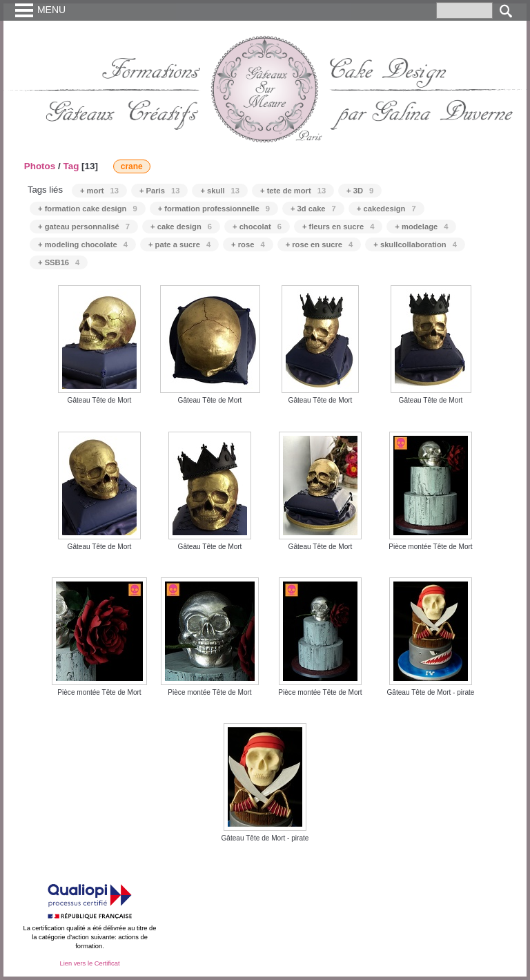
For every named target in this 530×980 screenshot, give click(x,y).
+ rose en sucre (320, 244)
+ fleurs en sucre (338, 227)
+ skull (220, 191)
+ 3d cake (313, 209)
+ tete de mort (293, 191)
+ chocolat (257, 227)
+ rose (248, 244)
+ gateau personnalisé (84, 227)
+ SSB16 (59, 262)
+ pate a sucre (179, 244)
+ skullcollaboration (415, 244)
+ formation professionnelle (214, 209)
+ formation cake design (88, 209)
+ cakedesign (386, 209)
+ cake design (181, 227)
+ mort (99, 191)
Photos (40, 166)
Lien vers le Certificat (89, 963)
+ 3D (360, 191)
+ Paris (159, 191)
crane (132, 166)
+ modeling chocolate (83, 244)
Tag (71, 166)
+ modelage (421, 227)
